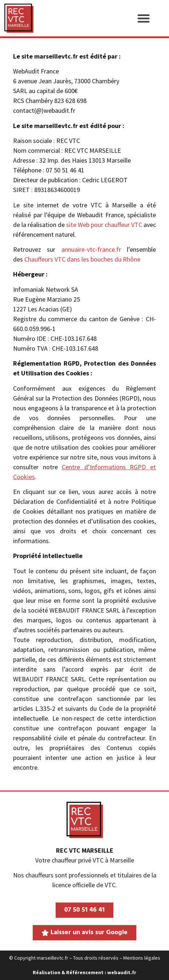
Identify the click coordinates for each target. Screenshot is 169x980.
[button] (144, 18)
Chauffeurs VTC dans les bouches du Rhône (82, 259)
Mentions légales (142, 958)
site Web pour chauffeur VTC (104, 225)
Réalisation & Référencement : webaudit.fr (84, 972)
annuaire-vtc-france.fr (91, 249)
